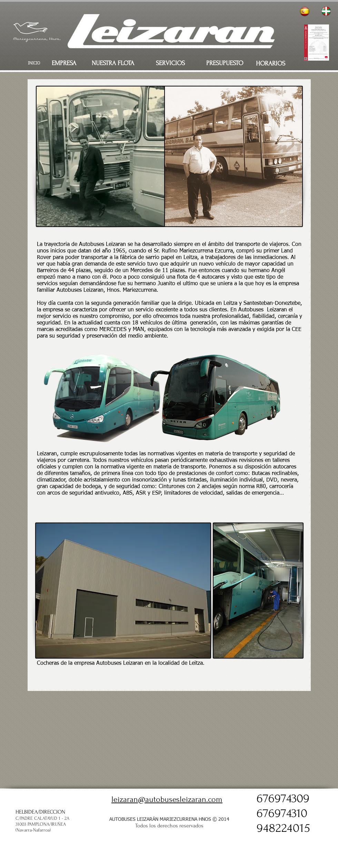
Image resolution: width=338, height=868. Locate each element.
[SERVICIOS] (170, 64)
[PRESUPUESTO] (225, 64)
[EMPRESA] (64, 64)
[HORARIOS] (270, 64)
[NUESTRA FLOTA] (113, 64)
